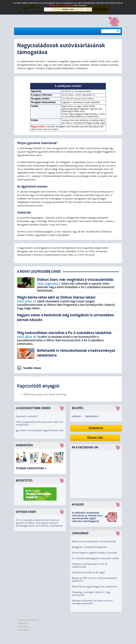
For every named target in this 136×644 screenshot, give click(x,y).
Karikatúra (24, 445)
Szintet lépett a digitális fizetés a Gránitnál (94, 553)
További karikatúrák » (31, 468)
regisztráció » (92, 416)
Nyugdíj (78, 505)
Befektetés (24, 481)
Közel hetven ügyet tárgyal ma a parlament (94, 587)
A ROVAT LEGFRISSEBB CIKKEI (39, 272)
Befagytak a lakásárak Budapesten (89, 547)
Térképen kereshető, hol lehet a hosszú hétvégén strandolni (92, 602)
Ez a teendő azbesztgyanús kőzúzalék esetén (95, 558)
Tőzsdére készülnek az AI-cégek (88, 572)
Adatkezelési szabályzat (28, 620)
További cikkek (32, 368)
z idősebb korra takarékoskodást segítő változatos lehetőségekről (87, 518)
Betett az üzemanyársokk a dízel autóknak (94, 541)
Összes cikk (95, 438)
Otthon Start (26, 512)
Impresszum (23, 627)
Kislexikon (96, 428)
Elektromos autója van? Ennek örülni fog (45, 394)
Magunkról (22, 623)
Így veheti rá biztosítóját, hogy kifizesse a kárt (40, 430)
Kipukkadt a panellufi (27, 416)
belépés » (77, 416)
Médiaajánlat (23, 630)
